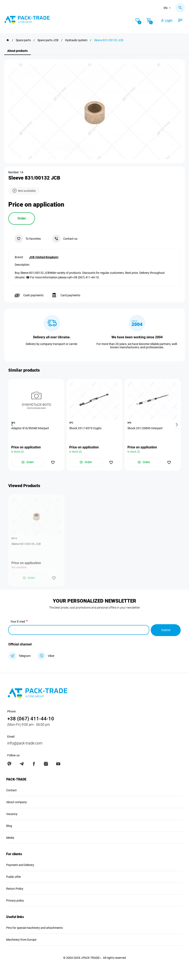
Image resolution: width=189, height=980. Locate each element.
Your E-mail (18, 622)
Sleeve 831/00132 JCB (26, 544)
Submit (166, 630)
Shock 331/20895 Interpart (145, 428)
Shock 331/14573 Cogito (86, 428)
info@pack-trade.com (25, 743)
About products (17, 51)
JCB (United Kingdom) (44, 257)
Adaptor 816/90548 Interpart (30, 428)
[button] (13, 425)
